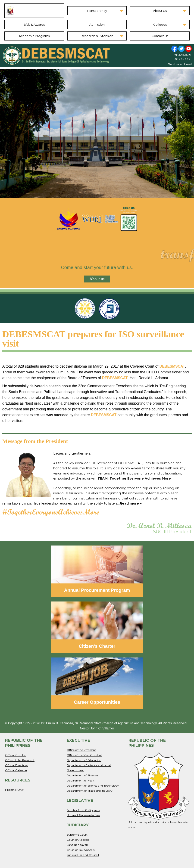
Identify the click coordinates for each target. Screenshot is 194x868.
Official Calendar (16, 770)
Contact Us (160, 36)
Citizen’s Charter (97, 646)
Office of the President (20, 760)
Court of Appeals (78, 840)
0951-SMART (183, 55)
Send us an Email (180, 64)
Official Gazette (16, 755)
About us (97, 279)
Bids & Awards (34, 25)
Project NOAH (15, 790)
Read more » (131, 503)
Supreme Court (77, 835)
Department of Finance (82, 775)
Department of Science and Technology (93, 786)
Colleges (160, 25)
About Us (160, 11)
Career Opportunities (97, 702)
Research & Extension (97, 36)
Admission (97, 25)
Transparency (97, 11)
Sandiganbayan (77, 845)
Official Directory (16, 765)
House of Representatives (83, 815)
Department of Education (84, 760)
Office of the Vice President (84, 755)
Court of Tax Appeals (81, 850)
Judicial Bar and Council (83, 855)
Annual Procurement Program (97, 590)
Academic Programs (34, 36)
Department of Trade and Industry (90, 791)
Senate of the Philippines (83, 810)
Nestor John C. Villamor (97, 728)
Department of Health (81, 780)
